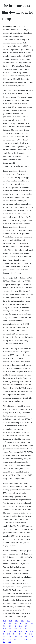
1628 (19, 634)
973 (20, 639)
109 (10, 626)
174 (32, 637)
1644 (27, 629)
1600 (15, 629)
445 (16, 623)
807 (15, 639)
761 (32, 623)
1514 (27, 626)
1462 (10, 623)
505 (10, 637)
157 (26, 623)
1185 (5, 629)
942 (4, 631)
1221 (28, 621)
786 (10, 642)
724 (4, 639)
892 (10, 639)
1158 (8, 634)
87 (10, 629)
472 (4, 637)
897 (26, 631)
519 (22, 621)
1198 (21, 631)
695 (21, 623)
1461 (15, 637)
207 (21, 629)
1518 (11, 621)
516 (4, 642)
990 (26, 639)
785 (4, 626)
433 (32, 631)
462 (15, 626)
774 (21, 637)
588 (26, 637)
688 (4, 623)
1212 (17, 621)
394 (15, 631)
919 (31, 639)
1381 (30, 634)
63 (14, 634)
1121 (21, 626)
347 (25, 634)
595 (10, 631)
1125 (5, 621)
